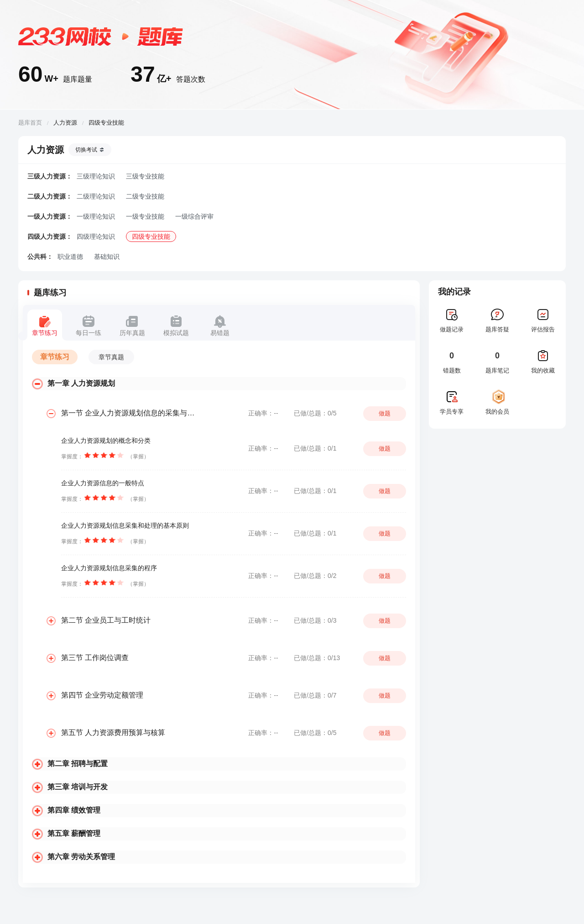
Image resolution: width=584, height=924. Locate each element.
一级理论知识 (96, 216)
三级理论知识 (96, 176)
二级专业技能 (145, 196)
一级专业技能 (145, 216)
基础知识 (107, 257)
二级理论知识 (96, 196)
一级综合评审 (194, 216)
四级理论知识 (96, 236)
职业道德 (70, 257)
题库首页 (30, 123)
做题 (385, 413)
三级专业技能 (145, 176)
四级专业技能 (151, 236)
